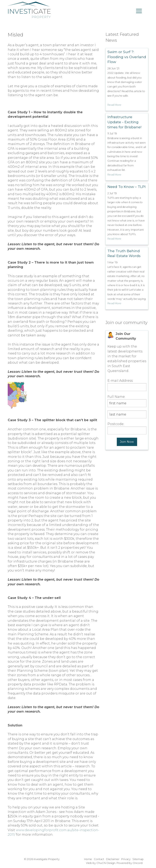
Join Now (127, 442)
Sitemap (138, 859)
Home (88, 859)
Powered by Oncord (129, 863)
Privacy (126, 859)
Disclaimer (113, 859)
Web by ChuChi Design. (101, 863)
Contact (99, 859)
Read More (114, 105)
